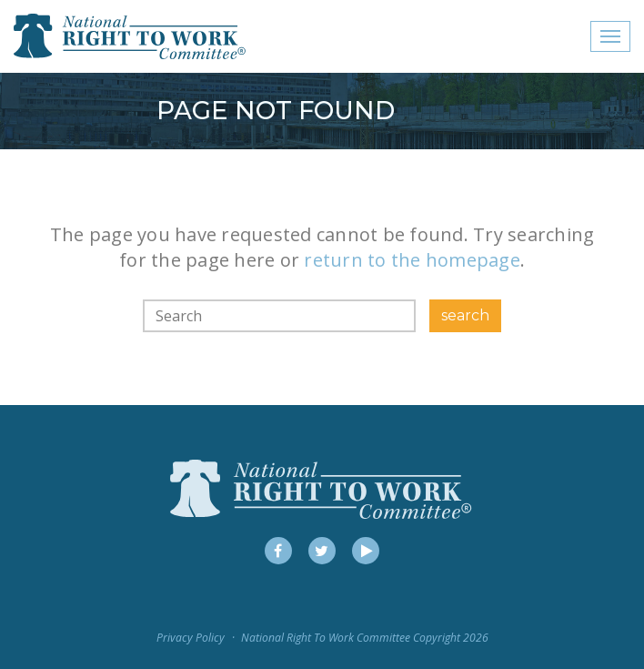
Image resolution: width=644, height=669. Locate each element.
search (465, 315)
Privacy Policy (191, 638)
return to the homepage (412, 260)
